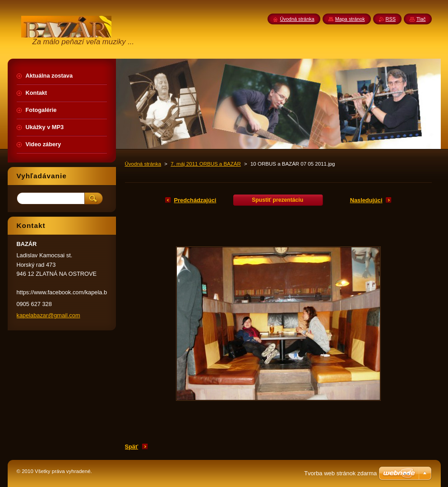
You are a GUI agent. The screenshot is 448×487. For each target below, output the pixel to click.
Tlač (421, 19)
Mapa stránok (350, 19)
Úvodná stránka (143, 164)
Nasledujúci (366, 200)
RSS (391, 19)
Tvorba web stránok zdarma (340, 473)
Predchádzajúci (195, 200)
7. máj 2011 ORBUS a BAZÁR (206, 164)
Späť (132, 447)
